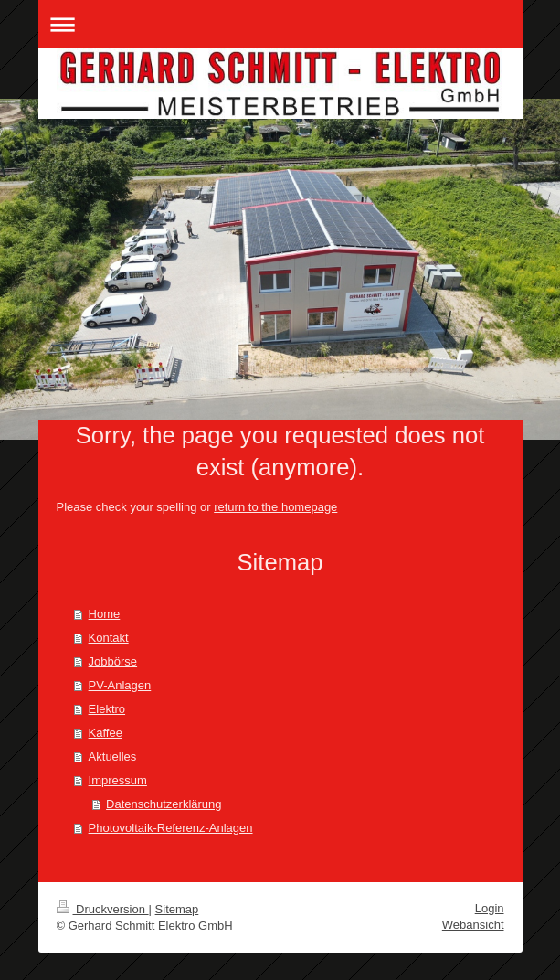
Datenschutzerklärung (164, 804)
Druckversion (103, 909)
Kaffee (106, 733)
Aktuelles (113, 756)
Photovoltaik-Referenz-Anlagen (171, 828)
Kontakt (109, 638)
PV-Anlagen (120, 685)
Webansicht (473, 925)
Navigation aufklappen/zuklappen (280, 24)
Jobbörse (113, 661)
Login (490, 908)
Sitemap (177, 909)
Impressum (118, 780)
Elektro (107, 709)
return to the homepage (275, 507)
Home (105, 614)
